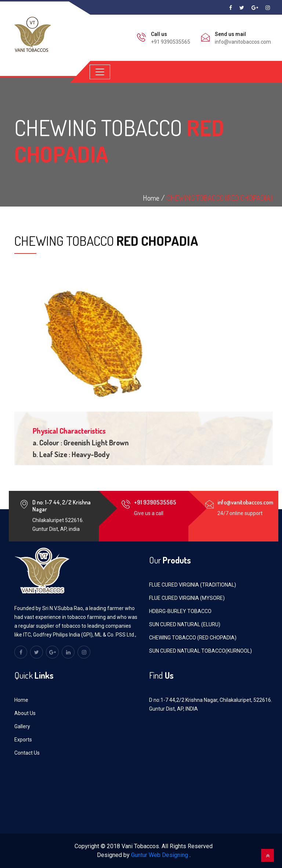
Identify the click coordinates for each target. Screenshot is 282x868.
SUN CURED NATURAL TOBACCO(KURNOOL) (200, 651)
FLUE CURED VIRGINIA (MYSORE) (187, 598)
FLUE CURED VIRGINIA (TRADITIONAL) (193, 585)
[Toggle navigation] (100, 72)
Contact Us (27, 753)
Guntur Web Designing (160, 855)
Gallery (22, 726)
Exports (23, 740)
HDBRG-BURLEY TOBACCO (180, 611)
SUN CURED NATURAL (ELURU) (185, 624)
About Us (25, 713)
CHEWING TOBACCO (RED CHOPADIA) (219, 198)
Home (21, 700)
